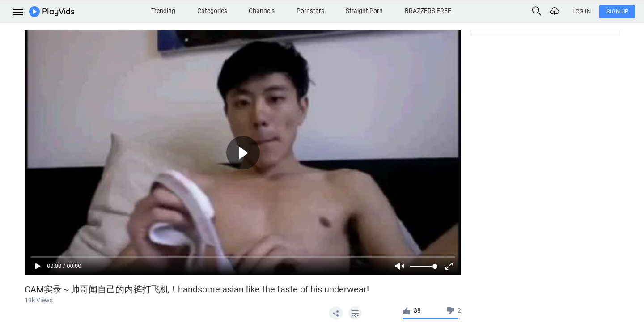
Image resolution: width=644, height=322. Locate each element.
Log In (582, 11)
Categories (212, 11)
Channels (262, 11)
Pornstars (310, 11)
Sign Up (617, 11)
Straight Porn (364, 11)
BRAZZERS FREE (428, 11)
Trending (163, 11)
